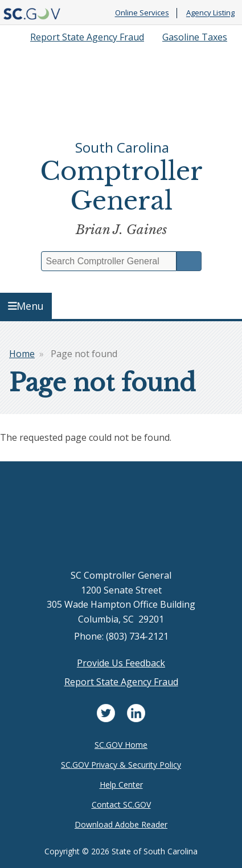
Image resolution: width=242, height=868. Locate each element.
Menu (26, 306)
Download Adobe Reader (121, 824)
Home (22, 354)
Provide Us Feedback (121, 663)
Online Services (142, 13)
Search (189, 261)
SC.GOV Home (121, 745)
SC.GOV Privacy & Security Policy (121, 765)
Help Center (121, 785)
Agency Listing (210, 13)
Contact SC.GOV (121, 804)
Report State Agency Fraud (87, 37)
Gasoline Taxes (195, 37)
